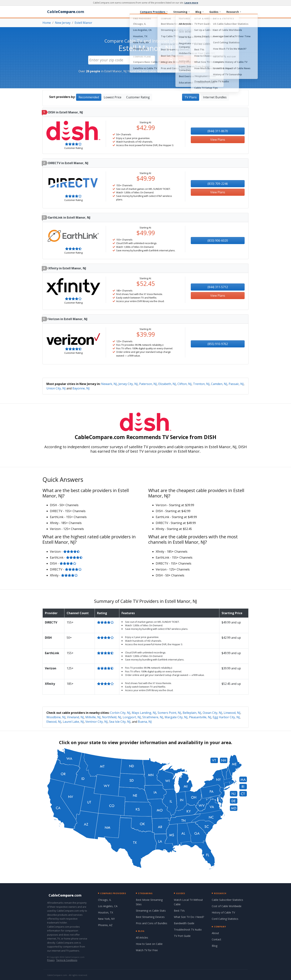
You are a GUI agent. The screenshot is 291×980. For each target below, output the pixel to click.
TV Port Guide (182, 936)
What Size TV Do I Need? (189, 917)
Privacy (51, 960)
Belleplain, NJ (192, 713)
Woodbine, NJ (56, 717)
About (215, 933)
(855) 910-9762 (218, 344)
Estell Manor (83, 23)
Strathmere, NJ (153, 717)
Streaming (181, 12)
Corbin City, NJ (120, 713)
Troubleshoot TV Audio (188, 930)
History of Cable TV (223, 912)
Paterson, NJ (148, 384)
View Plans (218, 140)
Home (47, 23)
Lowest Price (113, 97)
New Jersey (63, 23)
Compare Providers (154, 12)
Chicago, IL (105, 900)
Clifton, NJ (184, 384)
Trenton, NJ (201, 384)
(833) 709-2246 (218, 184)
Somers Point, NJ (169, 713)
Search (178, 60)
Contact (216, 939)
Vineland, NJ (75, 717)
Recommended (89, 97)
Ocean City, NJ (212, 713)
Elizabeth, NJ (167, 384)
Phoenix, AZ (105, 925)
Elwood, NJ (54, 722)
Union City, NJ (56, 388)
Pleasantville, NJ (200, 717)
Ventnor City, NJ (97, 722)
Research (234, 12)
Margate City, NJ (176, 717)
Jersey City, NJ (128, 384)
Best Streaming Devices (150, 917)
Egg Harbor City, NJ (226, 717)
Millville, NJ (93, 717)
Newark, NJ (109, 384)
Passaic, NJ (236, 384)
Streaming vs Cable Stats (151, 911)
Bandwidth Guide (184, 923)
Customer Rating (138, 97)
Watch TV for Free (147, 950)
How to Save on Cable (149, 944)
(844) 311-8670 (218, 131)
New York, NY (106, 919)
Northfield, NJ (112, 717)
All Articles (142, 938)
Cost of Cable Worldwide (227, 906)
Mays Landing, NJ (144, 713)
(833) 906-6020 (218, 241)
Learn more (191, 3)
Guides (215, 12)
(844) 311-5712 (218, 287)
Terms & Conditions (67, 960)
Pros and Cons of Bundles (152, 923)
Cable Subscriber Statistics (227, 900)
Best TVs (179, 911)
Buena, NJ (145, 722)
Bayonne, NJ (81, 388)
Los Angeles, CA (108, 906)
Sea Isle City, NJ (120, 722)
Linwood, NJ (232, 713)
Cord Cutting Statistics (225, 919)
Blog (199, 12)
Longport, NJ (132, 717)
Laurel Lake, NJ (73, 722)
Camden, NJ (219, 384)
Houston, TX (106, 912)
